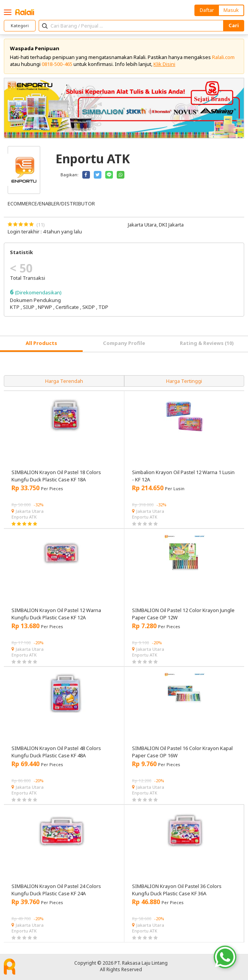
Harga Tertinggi (184, 381)
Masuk (231, 10)
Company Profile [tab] (124, 343)
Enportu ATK (24, 517)
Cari (234, 25)
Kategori (20, 25)
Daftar (207, 10)
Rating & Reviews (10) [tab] (207, 343)
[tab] (41, 344)
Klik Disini (164, 64)
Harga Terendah (64, 381)
